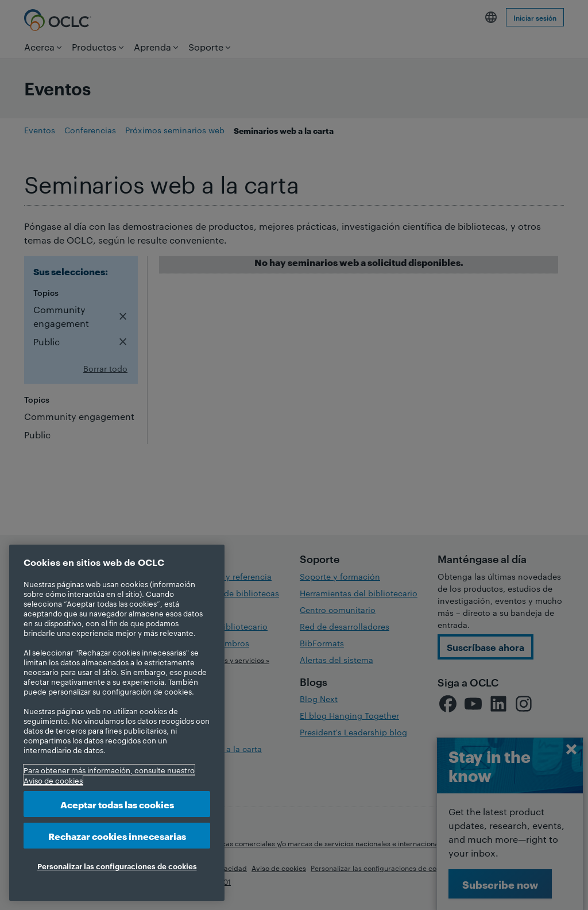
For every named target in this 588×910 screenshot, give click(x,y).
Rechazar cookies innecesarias (117, 836)
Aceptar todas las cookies (117, 804)
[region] (117, 723)
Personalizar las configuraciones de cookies (117, 866)
